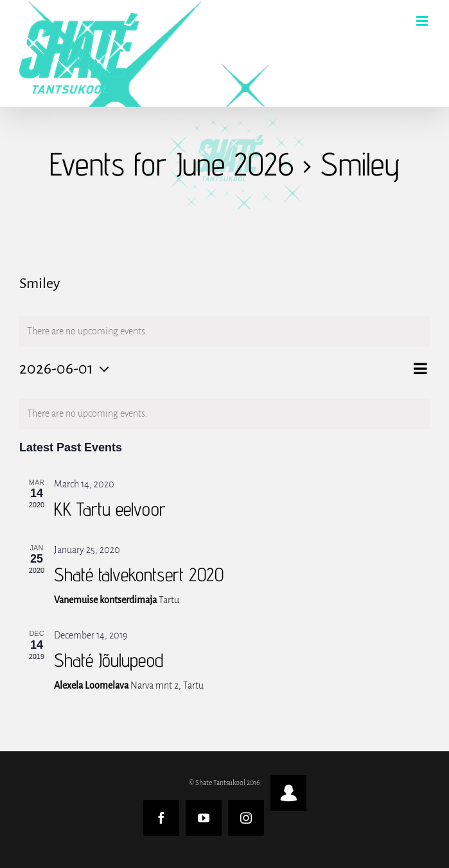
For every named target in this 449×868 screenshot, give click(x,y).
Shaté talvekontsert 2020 (139, 574)
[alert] (224, 414)
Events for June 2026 (172, 164)
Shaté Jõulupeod (109, 660)
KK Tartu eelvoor (110, 509)
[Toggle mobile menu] (423, 21)
